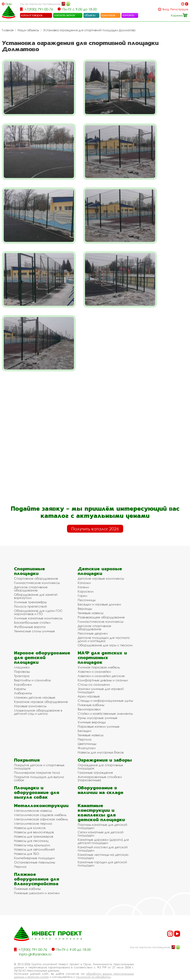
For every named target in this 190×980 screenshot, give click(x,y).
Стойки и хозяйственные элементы (105, 703)
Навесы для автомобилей (34, 839)
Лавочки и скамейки (94, 661)
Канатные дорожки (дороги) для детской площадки (103, 831)
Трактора (22, 665)
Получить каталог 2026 (95, 518)
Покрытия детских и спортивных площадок (39, 756)
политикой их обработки (93, 966)
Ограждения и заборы (105, 749)
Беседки (84, 720)
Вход (166, 9)
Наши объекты (28, 30)
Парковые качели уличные (99, 716)
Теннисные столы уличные (34, 621)
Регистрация (179, 9)
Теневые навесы (91, 602)
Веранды (85, 598)
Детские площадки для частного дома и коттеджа (104, 629)
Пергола (85, 729)
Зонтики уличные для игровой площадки (101, 680)
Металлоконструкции (41, 795)
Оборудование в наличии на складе (101, 780)
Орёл (9, 4)
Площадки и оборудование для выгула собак (37, 782)
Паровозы (22, 661)
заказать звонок (65, 15)
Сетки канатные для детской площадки (101, 823)
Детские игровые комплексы (101, 568)
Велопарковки (89, 699)
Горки (82, 585)
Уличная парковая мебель (99, 657)
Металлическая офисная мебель (41, 809)
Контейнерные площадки (34, 847)
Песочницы (87, 589)
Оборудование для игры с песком (105, 635)
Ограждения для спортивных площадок (100, 756)
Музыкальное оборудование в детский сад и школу (38, 701)
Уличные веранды (92, 712)
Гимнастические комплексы (37, 572)
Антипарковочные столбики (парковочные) (100, 768)
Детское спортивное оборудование (31, 578)
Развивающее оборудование (101, 607)
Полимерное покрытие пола (37, 762)
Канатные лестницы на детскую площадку (103, 846)
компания (108, 15)
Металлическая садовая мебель (40, 804)
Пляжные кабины (91, 694)
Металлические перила (33, 813)
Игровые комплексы (30, 696)
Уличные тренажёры (30, 592)
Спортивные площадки (29, 561)
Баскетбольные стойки (32, 612)
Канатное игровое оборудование (41, 691)
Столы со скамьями (94, 674)
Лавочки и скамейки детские (101, 665)
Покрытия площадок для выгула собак (39, 768)
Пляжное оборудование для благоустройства (37, 868)
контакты (128, 15)
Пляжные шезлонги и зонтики (37, 882)
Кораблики (23, 674)
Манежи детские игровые (35, 687)
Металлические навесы (33, 800)
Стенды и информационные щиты (105, 690)
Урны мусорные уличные (98, 707)
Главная (8, 30)
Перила (20, 856)
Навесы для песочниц (31, 830)
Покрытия (27, 749)
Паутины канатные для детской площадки (102, 816)
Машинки (22, 657)
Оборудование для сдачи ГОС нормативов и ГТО (38, 602)
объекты (90, 15)
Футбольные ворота (30, 616)
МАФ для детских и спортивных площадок (102, 647)
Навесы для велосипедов (34, 822)
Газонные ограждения (95, 762)
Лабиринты (23, 683)
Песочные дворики (93, 623)
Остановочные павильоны (35, 852)
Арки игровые (89, 686)
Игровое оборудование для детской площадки (42, 647)
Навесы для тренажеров (34, 826)
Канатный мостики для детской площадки (103, 838)
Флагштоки (87, 737)
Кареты (20, 678)
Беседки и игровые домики (99, 594)
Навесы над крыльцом (32, 835)
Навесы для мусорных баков (101, 742)
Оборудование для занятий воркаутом (36, 586)
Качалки (84, 572)
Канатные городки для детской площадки (102, 853)
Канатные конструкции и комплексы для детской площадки (101, 802)
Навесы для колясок (30, 817)
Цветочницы (87, 733)
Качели (83, 577)
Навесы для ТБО (27, 843)
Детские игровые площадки (100, 561)
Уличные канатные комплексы (38, 608)
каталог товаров (32, 15)
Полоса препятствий (30, 596)
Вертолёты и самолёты (32, 670)
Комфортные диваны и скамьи (103, 670)
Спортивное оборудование (36, 568)
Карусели (86, 581)
